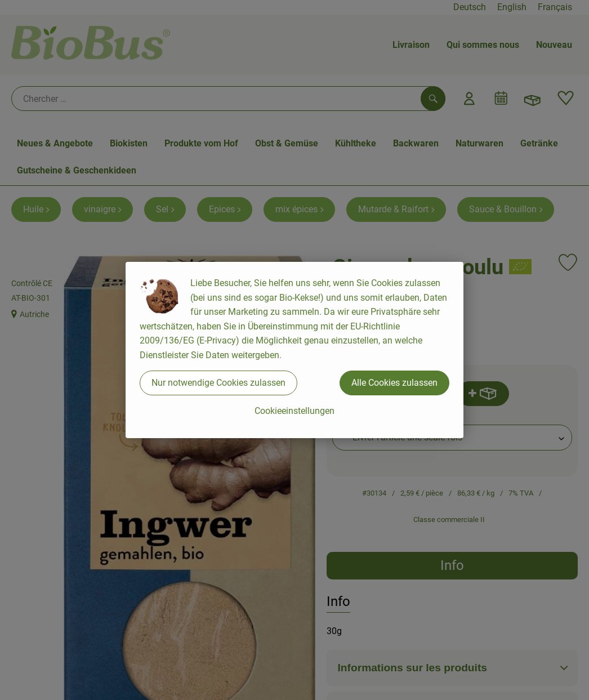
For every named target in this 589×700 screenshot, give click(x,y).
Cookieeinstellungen (294, 411)
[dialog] (294, 350)
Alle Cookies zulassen (394, 383)
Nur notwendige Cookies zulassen (218, 383)
